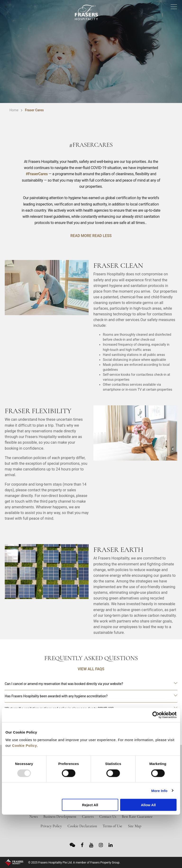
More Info (159, 790)
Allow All (148, 805)
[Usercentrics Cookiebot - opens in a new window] (156, 715)
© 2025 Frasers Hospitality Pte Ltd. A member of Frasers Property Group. (74, 863)
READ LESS (102, 236)
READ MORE (81, 236)
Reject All (90, 805)
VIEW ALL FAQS (91, 669)
